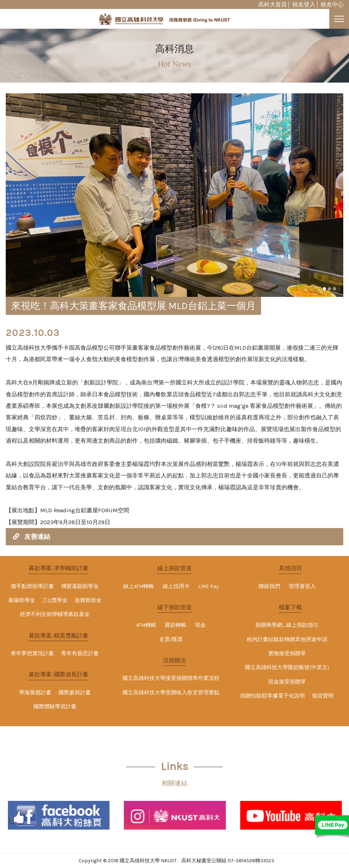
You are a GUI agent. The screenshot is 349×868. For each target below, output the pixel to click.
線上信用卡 (176, 586)
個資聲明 (323, 696)
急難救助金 (88, 600)
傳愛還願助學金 (80, 586)
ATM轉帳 (146, 625)
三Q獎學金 (55, 600)
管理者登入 (302, 586)
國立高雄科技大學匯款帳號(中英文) (287, 668)
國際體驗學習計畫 (55, 707)
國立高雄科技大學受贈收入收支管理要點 (171, 693)
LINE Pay (208, 586)
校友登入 (304, 4)
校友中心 (332, 4)
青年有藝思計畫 (80, 654)
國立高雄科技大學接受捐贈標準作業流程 (171, 678)
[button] (324, 289)
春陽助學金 (22, 600)
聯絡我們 (269, 586)
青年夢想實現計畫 (32, 654)
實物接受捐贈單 (287, 654)
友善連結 (37, 537)
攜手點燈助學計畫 (32, 586)
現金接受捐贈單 (287, 682)
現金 (200, 625)
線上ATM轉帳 (139, 586)
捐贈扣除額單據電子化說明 (273, 696)
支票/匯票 (171, 640)
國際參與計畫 (75, 693)
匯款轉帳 (176, 625)
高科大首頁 (273, 4)
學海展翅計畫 (35, 693)
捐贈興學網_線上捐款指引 (287, 625)
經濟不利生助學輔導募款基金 (55, 614)
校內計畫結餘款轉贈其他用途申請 (287, 640)
